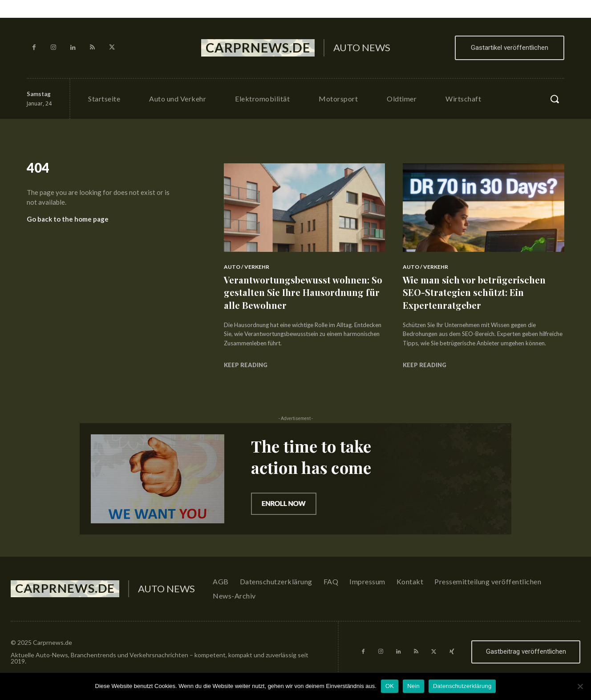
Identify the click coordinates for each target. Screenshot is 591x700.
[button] (555, 99)
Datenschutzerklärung (462, 686)
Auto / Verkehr (247, 267)
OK (390, 686)
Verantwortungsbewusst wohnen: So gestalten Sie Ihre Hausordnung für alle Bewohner (302, 292)
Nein (413, 686)
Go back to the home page (68, 222)
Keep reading (246, 365)
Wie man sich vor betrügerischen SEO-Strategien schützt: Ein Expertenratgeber (479, 292)
